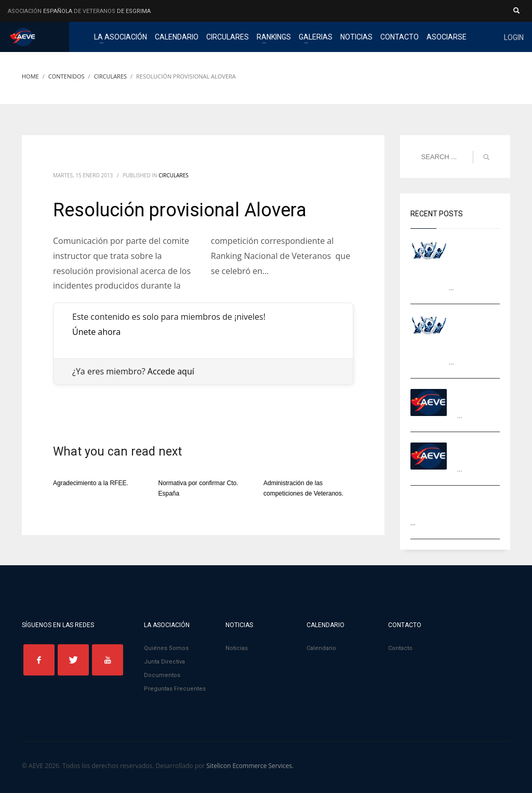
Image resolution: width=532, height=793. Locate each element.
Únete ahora (96, 332)
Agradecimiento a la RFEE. (91, 483)
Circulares (174, 175)
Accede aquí (171, 371)
